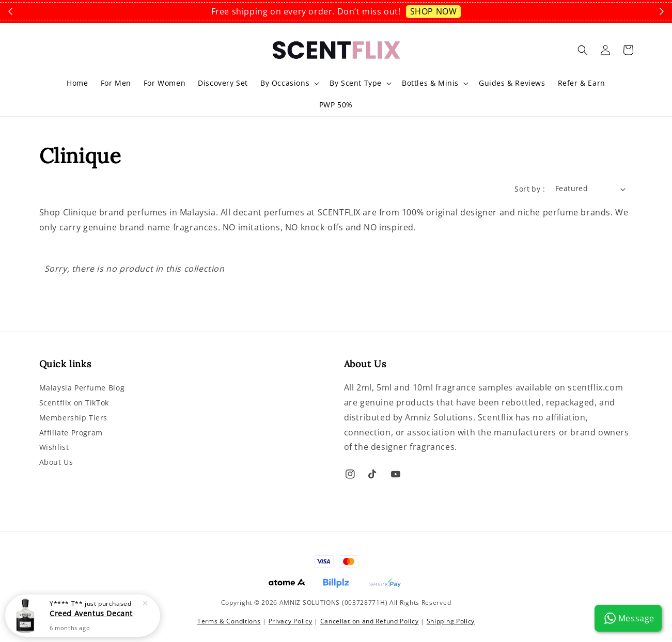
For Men (116, 83)
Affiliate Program (71, 433)
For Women (165, 83)
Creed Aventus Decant (91, 613)
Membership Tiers (74, 418)
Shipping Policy (451, 621)
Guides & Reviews (512, 83)
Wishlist (54, 447)
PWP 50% (336, 105)
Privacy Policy (291, 621)
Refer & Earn (582, 83)
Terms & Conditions (229, 621)
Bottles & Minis (430, 83)
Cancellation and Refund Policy (370, 621)
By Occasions (285, 83)
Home (77, 83)
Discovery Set (223, 83)
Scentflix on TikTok (74, 403)
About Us (56, 462)
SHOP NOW (434, 11)
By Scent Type (356, 83)
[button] (583, 50)
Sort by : (530, 189)
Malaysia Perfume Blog (82, 388)
